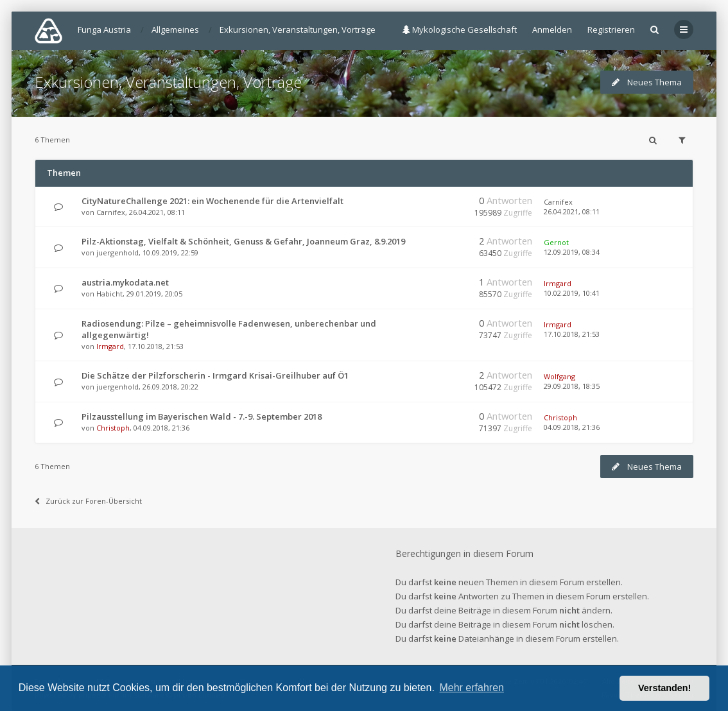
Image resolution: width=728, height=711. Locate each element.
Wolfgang (559, 376)
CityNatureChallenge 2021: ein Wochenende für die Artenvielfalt (212, 201)
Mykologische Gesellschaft (460, 30)
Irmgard (558, 283)
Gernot (556, 242)
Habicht (109, 294)
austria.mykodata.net (125, 282)
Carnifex (111, 212)
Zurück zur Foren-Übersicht (88, 501)
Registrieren (611, 30)
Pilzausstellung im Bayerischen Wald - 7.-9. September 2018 (202, 416)
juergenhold (117, 253)
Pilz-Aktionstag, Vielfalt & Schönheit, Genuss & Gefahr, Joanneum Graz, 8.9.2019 (243, 241)
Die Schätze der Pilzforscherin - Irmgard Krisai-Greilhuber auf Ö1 (215, 375)
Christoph (113, 428)
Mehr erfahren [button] (472, 688)
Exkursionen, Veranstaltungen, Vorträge (168, 82)
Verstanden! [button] (664, 688)
